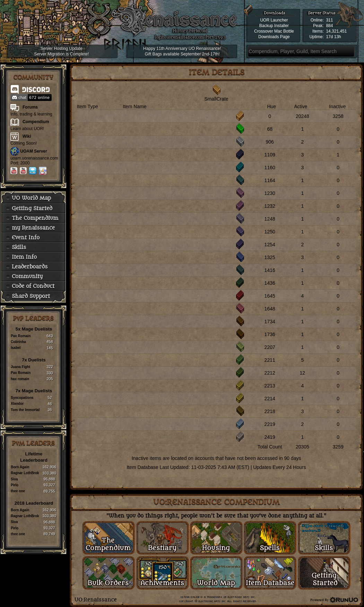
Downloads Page (274, 37)
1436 (270, 283)
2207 (270, 347)
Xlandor (17, 404)
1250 (270, 232)
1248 (270, 219)
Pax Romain (21, 336)
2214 (270, 399)
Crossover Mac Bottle (274, 31)
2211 (270, 360)
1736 (270, 334)
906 (270, 142)
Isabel (16, 348)
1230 (270, 193)
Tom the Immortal (25, 410)
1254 (270, 245)
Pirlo (15, 485)
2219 (270, 424)
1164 (270, 180)
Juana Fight (20, 367)
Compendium (36, 122)
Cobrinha (18, 342)
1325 (270, 257)
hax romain (20, 379)
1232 (270, 206)
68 (270, 129)
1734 (270, 322)
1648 (270, 309)
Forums (30, 107)
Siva (14, 479)
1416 (270, 270)
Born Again (20, 467)
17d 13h (333, 37)
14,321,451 (336, 31)
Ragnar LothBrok (25, 473)
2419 (270, 437)
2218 (270, 411)
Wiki (27, 136)
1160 (270, 168)
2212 (270, 373)
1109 (270, 155)
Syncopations (22, 398)
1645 (270, 296)
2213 (270, 386)
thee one (18, 491)
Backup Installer (274, 26)
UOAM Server (33, 151)
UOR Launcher (274, 20)
